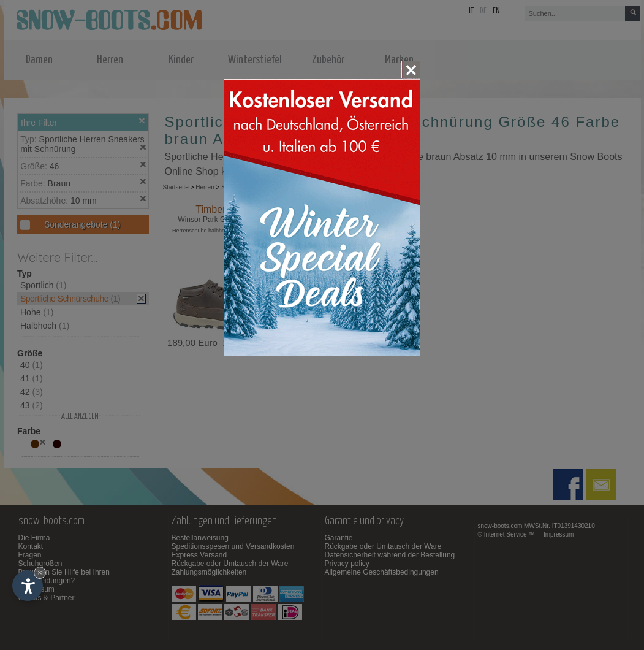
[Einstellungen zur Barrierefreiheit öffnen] (28, 586)
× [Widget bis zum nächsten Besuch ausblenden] (40, 572)
